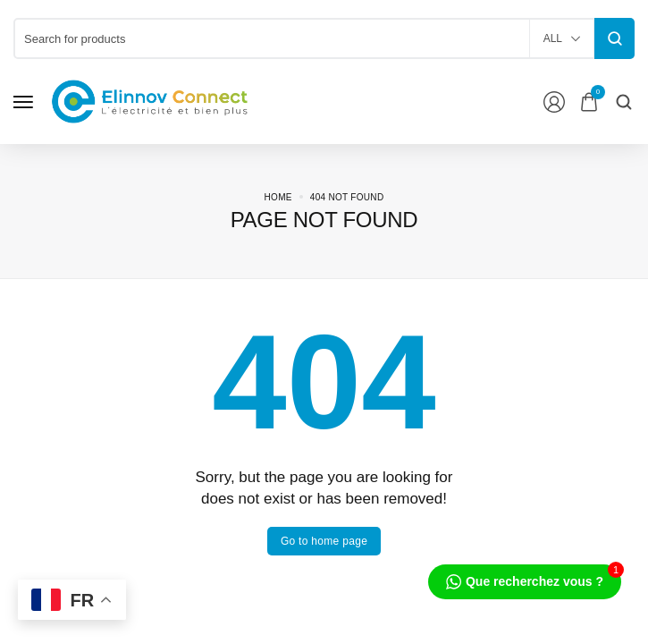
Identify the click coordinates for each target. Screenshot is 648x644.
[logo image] (150, 101)
